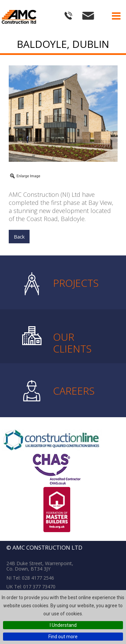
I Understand (63, 625)
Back (19, 237)
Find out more (63, 637)
